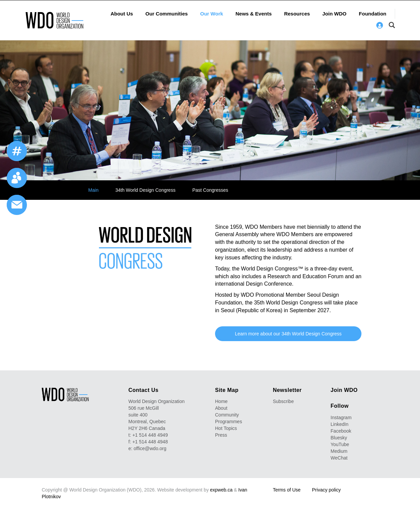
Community (227, 415)
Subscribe (283, 401)
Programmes (229, 422)
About (221, 408)
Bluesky (339, 438)
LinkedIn (339, 424)
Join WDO (335, 14)
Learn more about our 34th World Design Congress (288, 334)
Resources (297, 14)
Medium (339, 451)
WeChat (339, 458)
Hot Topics (226, 428)
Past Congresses (210, 190)
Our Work (212, 14)
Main (93, 190)
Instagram (341, 417)
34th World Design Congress (146, 190)
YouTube (340, 444)
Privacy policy (326, 490)
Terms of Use (287, 490)
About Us (122, 14)
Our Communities (167, 14)
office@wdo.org (150, 448)
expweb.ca (221, 490)
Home (221, 401)
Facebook (341, 431)
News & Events (254, 14)
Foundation (373, 14)
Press (221, 435)
